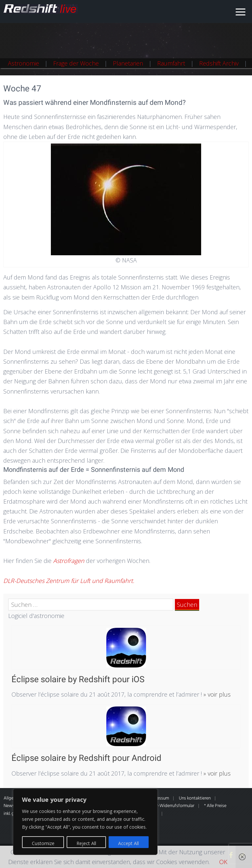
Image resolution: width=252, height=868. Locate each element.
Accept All (128, 843)
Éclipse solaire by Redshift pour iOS (78, 679)
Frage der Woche (76, 63)
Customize (43, 843)
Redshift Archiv (219, 63)
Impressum (159, 798)
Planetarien (128, 63)
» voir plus (216, 694)
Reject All (86, 843)
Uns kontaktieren (195, 798)
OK (223, 862)
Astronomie (23, 63)
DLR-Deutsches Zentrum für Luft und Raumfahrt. (69, 581)
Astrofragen (70, 561)
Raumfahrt (171, 63)
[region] (85, 822)
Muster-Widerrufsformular (169, 806)
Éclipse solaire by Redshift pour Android (86, 758)
